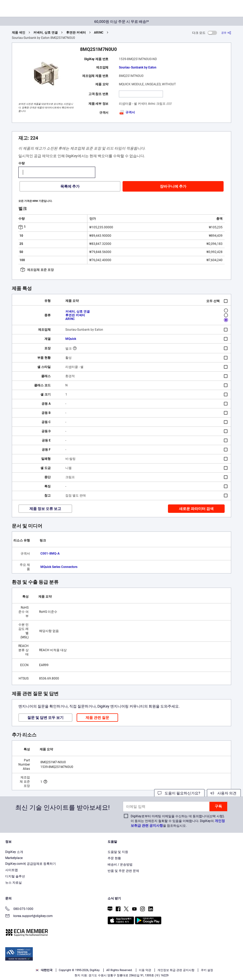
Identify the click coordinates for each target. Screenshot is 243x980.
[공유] (226, 33)
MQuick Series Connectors (59, 567)
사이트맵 (12, 870)
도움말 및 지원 (118, 852)
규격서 (127, 112)
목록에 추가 (70, 186)
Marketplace (14, 858)
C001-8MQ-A (50, 554)
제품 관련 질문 (97, 718)
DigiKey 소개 (14, 852)
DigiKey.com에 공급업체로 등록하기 (31, 864)
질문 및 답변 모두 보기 (45, 718)
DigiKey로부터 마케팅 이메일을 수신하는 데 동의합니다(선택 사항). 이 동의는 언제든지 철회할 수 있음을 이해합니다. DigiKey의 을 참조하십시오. (178, 821)
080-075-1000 (19, 909)
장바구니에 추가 (173, 186)
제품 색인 (19, 33)
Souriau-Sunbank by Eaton (138, 67)
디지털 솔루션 (15, 876)
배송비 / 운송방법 (120, 865)
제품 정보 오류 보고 (45, 509)
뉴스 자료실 (14, 883)
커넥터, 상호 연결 (46, 33)
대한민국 (44, 970)
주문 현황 (114, 858)
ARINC (99, 33)
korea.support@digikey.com (29, 916)
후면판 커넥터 (76, 33)
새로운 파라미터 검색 (196, 509)
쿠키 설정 (207, 970)
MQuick (71, 339)
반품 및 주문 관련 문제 (123, 871)
